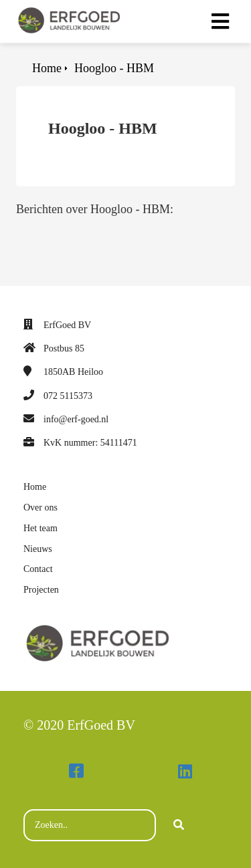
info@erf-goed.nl (76, 419)
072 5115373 (68, 396)
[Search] (179, 825)
